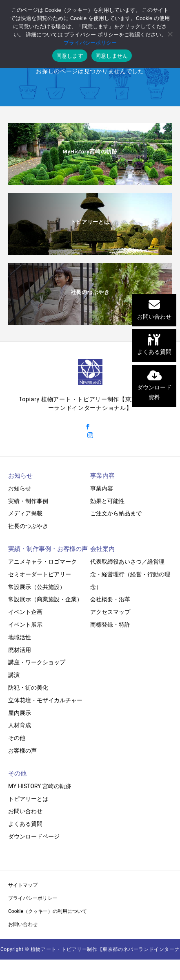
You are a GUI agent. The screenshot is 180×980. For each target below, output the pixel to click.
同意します (70, 56)
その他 (17, 738)
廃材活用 (20, 650)
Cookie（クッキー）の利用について (48, 911)
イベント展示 (25, 625)
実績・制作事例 (28, 501)
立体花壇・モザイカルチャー (45, 700)
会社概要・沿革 (110, 599)
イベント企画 (25, 612)
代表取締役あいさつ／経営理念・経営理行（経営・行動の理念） (130, 574)
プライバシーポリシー (33, 898)
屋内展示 (20, 713)
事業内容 (102, 488)
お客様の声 (22, 751)
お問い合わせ (25, 811)
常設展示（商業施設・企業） (45, 599)
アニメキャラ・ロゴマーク (42, 562)
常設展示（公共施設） (37, 587)
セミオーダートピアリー (40, 574)
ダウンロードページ (34, 836)
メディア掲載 (25, 513)
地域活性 (20, 637)
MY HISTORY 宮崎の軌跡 (40, 786)
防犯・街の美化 (28, 688)
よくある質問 (25, 824)
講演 (14, 675)
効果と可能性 (107, 501)
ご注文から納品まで (116, 513)
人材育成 (20, 725)
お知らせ (20, 488)
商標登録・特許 (110, 625)
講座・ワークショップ (37, 662)
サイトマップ (23, 885)
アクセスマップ (110, 612)
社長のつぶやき (28, 526)
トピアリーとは (28, 799)
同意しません (112, 56)
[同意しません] (170, 34)
